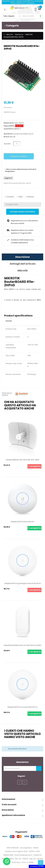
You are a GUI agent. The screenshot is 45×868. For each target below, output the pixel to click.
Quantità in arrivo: (12, 129)
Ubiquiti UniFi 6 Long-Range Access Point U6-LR (22, 583)
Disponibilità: (9, 126)
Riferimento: (9, 123)
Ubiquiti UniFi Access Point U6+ (22, 522)
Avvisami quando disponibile (22, 212)
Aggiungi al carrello (19, 156)
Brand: (6, 137)
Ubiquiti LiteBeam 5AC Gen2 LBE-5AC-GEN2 (22, 460)
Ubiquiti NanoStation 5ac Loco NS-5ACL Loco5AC (22, 645)
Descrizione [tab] (23, 257)
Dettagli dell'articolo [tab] (23, 264)
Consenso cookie (37, 866)
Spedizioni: (8, 134)
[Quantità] (17, 144)
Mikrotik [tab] (23, 271)
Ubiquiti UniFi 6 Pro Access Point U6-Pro (22, 707)
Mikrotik (13, 137)
